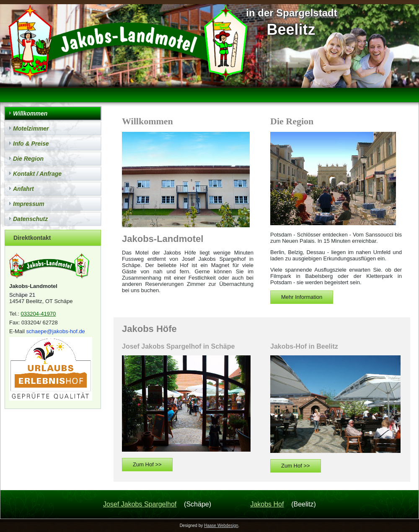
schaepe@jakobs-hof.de (55, 331)
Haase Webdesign (221, 526)
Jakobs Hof (267, 504)
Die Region (28, 159)
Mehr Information (302, 297)
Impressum (29, 204)
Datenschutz (30, 219)
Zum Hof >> (147, 464)
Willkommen (30, 113)
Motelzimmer (31, 129)
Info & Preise (31, 144)
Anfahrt (23, 189)
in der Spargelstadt (291, 13)
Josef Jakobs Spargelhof (140, 504)
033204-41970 (38, 314)
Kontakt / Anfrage (37, 174)
